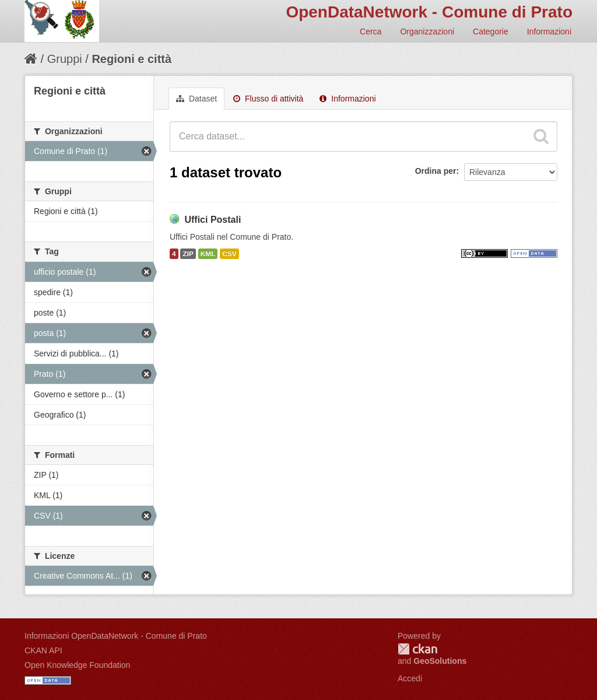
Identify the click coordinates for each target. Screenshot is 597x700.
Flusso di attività (268, 99)
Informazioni (549, 32)
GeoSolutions (440, 661)
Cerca (371, 32)
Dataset (196, 99)
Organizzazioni (427, 32)
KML (208, 254)
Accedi (410, 678)
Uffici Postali (213, 220)
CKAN (417, 649)
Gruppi (65, 59)
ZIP (188, 254)
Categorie (491, 32)
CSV (229, 254)
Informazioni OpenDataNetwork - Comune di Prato (116, 636)
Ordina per (436, 171)
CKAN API (43, 650)
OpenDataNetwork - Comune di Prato (429, 12)
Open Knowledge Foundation (77, 665)
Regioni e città (131, 59)
